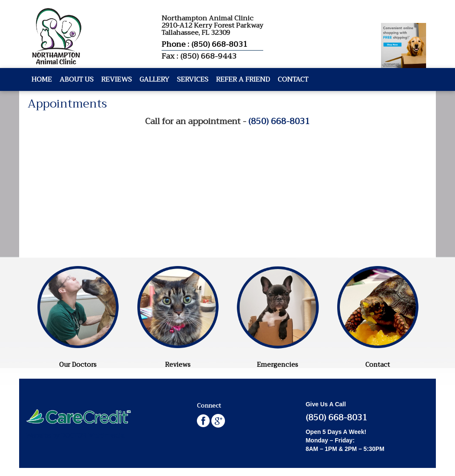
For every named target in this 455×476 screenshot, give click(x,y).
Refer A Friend (243, 79)
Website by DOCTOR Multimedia (75, 436)
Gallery (154, 79)
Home (42, 79)
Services (193, 79)
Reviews (117, 79)
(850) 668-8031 (279, 121)
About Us (77, 79)
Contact (293, 79)
